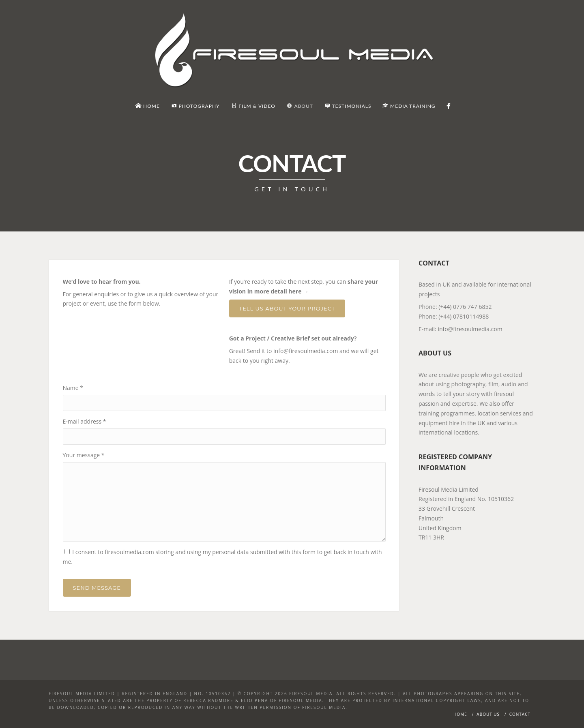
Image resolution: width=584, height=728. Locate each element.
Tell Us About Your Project (287, 308)
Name (73, 388)
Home (460, 714)
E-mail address (85, 421)
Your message (84, 455)
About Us (488, 714)
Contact (520, 714)
